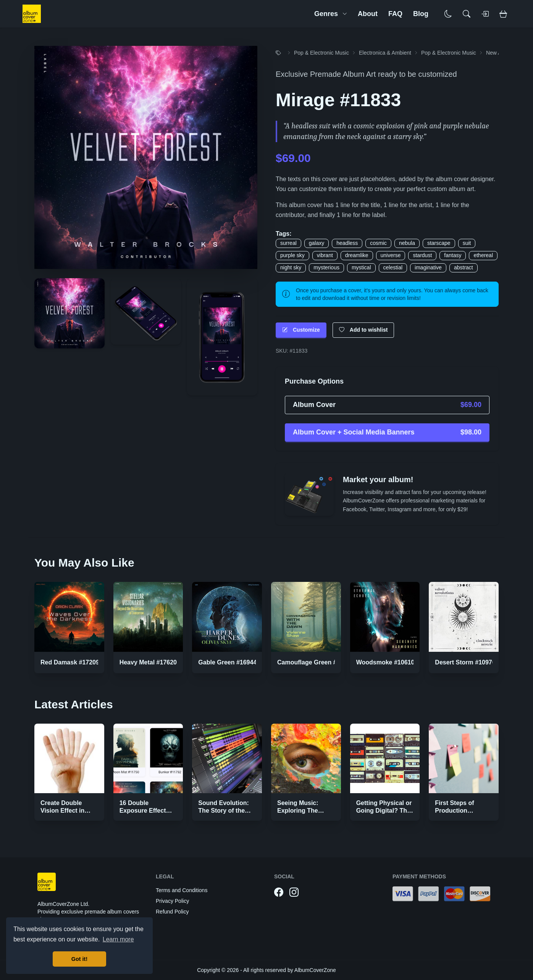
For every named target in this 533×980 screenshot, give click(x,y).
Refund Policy (172, 912)
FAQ (395, 14)
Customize (301, 330)
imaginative (428, 267)
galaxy (317, 243)
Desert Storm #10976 (465, 662)
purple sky (292, 255)
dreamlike (357, 255)
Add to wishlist (363, 330)
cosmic (378, 243)
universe (391, 255)
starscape (439, 243)
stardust (422, 255)
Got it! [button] (79, 959)
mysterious (326, 267)
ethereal (483, 255)
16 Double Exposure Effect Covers (143, 811)
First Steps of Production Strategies (454, 811)
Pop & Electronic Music (321, 53)
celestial (393, 267)
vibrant (325, 255)
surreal (288, 243)
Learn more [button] (118, 939)
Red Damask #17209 (70, 662)
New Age (497, 53)
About (368, 14)
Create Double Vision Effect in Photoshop (62, 811)
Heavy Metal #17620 (148, 662)
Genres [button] (331, 14)
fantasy (453, 255)
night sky (291, 267)
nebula (407, 243)
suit (467, 243)
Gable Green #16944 (227, 662)
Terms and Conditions (182, 890)
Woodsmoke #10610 (385, 662)
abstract (464, 267)
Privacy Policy (172, 901)
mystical (361, 267)
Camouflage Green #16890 (315, 662)
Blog (421, 14)
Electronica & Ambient (385, 53)
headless (347, 243)
